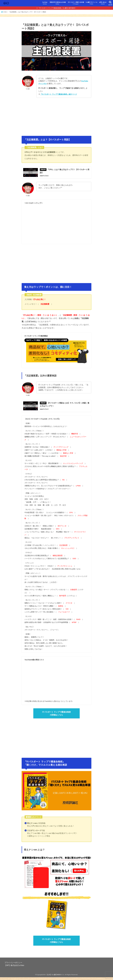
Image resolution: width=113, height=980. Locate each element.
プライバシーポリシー (13, 965)
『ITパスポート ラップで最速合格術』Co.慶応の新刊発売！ (57, 8)
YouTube (45, 3)
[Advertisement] (56, 115)
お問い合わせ (103, 3)
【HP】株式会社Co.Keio (14, 968)
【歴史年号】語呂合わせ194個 (57, 3)
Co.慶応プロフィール (91, 3)
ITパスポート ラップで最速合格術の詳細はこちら (56, 715)
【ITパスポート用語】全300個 (76, 3)
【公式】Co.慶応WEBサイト (55, 977)
